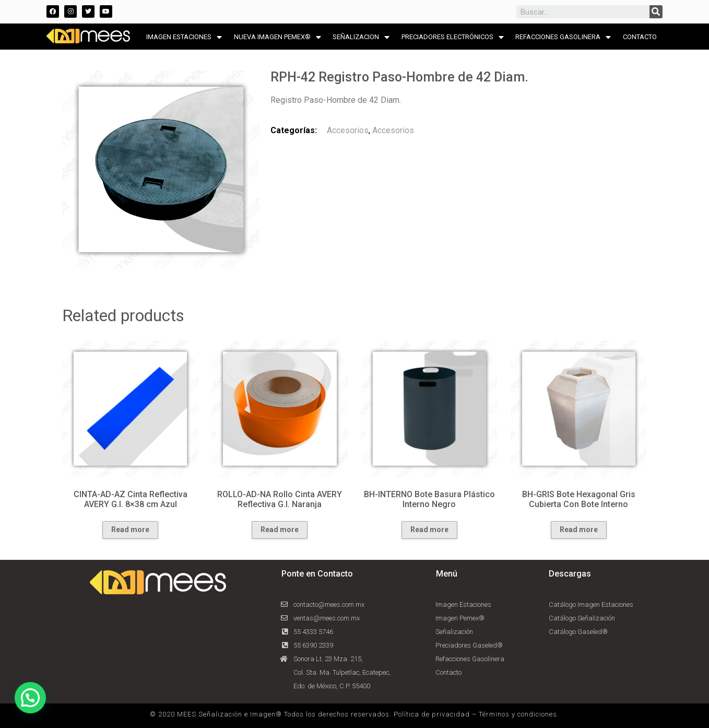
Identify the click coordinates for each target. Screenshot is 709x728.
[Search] (656, 12)
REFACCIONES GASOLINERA (563, 37)
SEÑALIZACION (361, 37)
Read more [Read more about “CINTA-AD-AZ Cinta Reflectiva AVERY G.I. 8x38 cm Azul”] (130, 530)
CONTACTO (640, 37)
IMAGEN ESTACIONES (184, 37)
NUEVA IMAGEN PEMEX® (277, 37)
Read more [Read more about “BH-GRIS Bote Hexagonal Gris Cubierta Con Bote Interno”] (579, 530)
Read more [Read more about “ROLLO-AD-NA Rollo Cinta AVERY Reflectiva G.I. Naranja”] (280, 530)
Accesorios (348, 130)
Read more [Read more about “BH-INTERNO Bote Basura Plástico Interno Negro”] (429, 530)
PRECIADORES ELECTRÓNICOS (453, 37)
